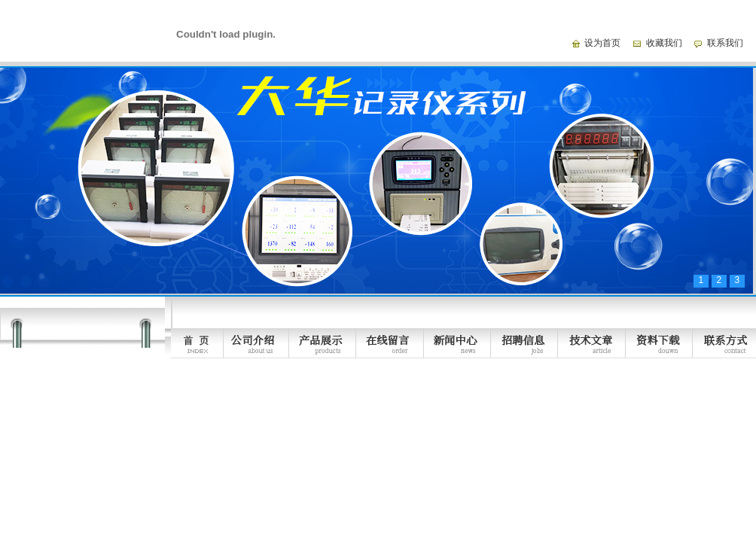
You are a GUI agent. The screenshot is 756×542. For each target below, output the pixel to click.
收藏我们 (664, 43)
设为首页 (602, 43)
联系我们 (725, 43)
